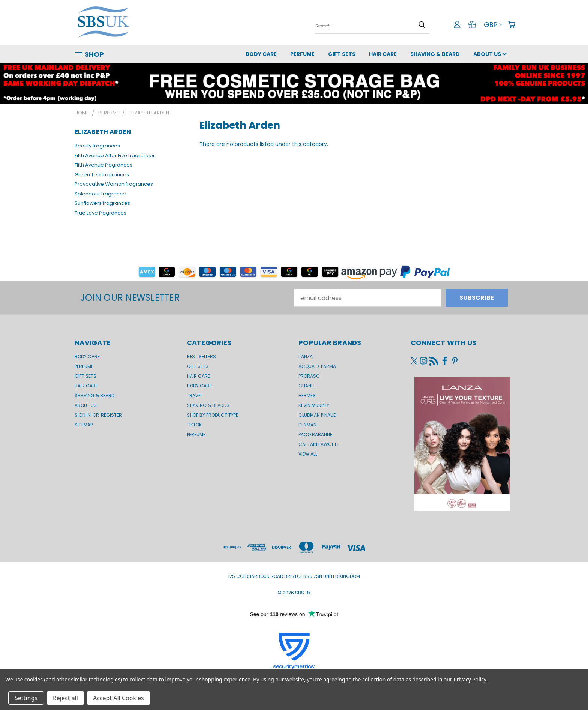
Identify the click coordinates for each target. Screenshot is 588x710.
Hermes (307, 396)
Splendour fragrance (100, 194)
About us (490, 54)
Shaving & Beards (208, 405)
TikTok (194, 425)
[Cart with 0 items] (511, 24)
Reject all (65, 698)
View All (308, 454)
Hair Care (383, 54)
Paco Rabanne (315, 435)
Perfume (302, 54)
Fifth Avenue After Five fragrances (115, 155)
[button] (294, 272)
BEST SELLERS (201, 357)
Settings (26, 698)
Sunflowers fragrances (102, 203)
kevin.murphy (314, 405)
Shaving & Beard (435, 54)
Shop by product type (212, 415)
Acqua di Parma (317, 366)
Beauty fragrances (97, 146)
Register (111, 415)
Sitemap (84, 425)
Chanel (307, 386)
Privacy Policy (470, 679)
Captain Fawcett (319, 444)
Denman (307, 425)
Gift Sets (198, 366)
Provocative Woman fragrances (114, 184)
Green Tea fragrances (102, 175)
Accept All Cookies (118, 698)
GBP (493, 25)
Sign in (83, 415)
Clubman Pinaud (317, 415)
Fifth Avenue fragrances (103, 165)
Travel (195, 396)
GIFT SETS (342, 54)
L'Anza (306, 357)
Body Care (261, 54)
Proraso (309, 376)
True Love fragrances (100, 213)
